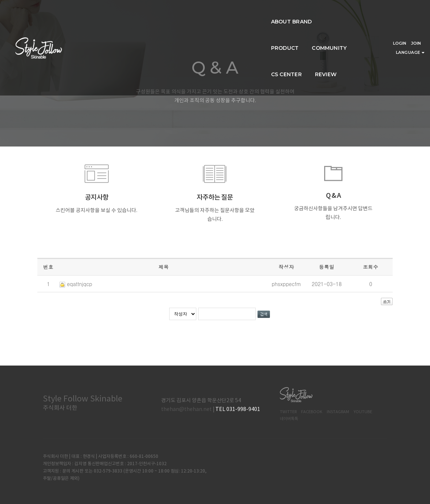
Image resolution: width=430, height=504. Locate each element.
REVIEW (308, 13)
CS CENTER (268, 13)
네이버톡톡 (289, 419)
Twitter (288, 412)
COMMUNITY (223, 13)
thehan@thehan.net (186, 409)
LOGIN (400, 8)
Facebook (312, 412)
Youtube (363, 412)
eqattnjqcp (80, 284)
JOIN (416, 8)
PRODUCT (178, 13)
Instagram (338, 412)
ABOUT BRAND (131, 13)
